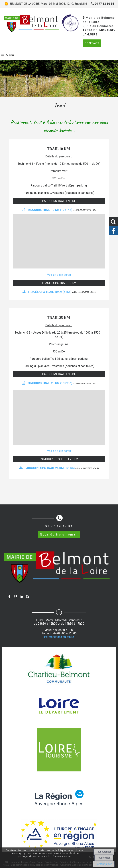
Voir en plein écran (59, 275)
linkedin (21, 597)
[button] (113, 222)
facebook (9, 597)
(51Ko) (50, 292)
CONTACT (92, 43)
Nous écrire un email (59, 535)
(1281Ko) (50, 210)
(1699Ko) (50, 383)
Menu (10, 55)
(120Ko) (50, 468)
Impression (28, 596)
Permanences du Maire (59, 637)
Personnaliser (104, 864)
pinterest (15, 597)
